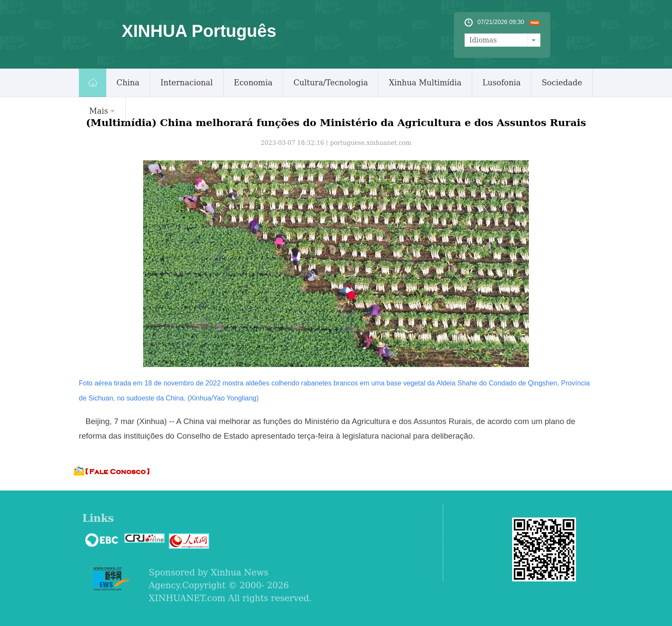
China (128, 83)
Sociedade (562, 83)
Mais (102, 111)
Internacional (186, 83)
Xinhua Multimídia (425, 83)
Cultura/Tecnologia (331, 83)
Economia (253, 83)
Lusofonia (502, 83)
